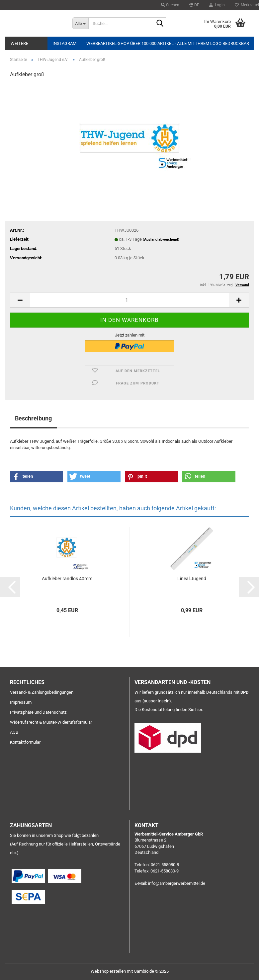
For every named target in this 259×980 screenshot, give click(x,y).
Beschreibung (33, 418)
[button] (194, 5)
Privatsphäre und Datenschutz (38, 712)
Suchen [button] (170, 5)
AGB (14, 732)
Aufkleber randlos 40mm (67, 579)
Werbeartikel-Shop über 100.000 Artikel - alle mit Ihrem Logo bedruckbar (168, 43)
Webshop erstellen (108, 971)
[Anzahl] (129, 300)
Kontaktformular (25, 742)
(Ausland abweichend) (161, 240)
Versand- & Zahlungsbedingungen (42, 692)
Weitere (19, 43)
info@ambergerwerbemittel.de (177, 883)
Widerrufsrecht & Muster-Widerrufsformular (51, 722)
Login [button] (217, 5)
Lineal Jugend (192, 579)
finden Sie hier (189, 710)
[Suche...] (80, 23)
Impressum (21, 702)
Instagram (64, 43)
